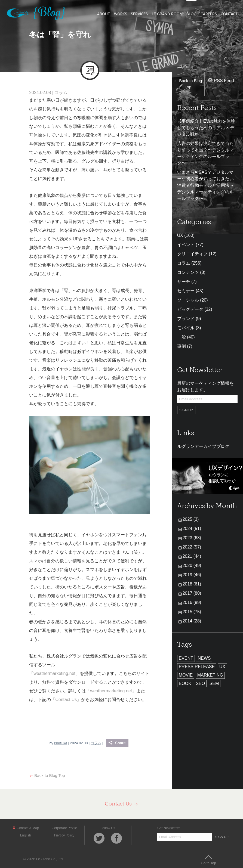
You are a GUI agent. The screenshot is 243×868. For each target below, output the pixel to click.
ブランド (186, 319)
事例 (182, 346)
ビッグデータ (190, 309)
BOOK (185, 683)
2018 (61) (192, 584)
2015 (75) (192, 612)
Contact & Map (26, 828)
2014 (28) (192, 621)
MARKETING (210, 675)
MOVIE (186, 675)
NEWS (204, 658)
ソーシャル (188, 300)
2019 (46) (192, 575)
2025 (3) (191, 519)
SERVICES (139, 14)
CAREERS (209, 14)
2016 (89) (192, 602)
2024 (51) (192, 528)
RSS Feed (221, 81)
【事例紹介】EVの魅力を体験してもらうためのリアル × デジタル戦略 (206, 128)
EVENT (186, 658)
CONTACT (229, 14)
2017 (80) (192, 593)
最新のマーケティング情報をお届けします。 (205, 387)
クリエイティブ (192, 254)
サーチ (184, 282)
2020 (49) (192, 565)
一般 (182, 337)
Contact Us (121, 804)
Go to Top (208, 860)
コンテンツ (188, 272)
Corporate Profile (64, 828)
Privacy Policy (64, 835)
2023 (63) (192, 538)
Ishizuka (61, 743)
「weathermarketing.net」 (54, 673)
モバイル (186, 328)
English (26, 835)
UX (180, 235)
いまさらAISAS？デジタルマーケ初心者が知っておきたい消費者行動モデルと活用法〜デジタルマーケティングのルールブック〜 (205, 185)
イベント (186, 245)
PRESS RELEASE (197, 667)
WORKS (121, 14)
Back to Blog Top (47, 775)
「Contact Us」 (66, 700)
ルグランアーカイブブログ (203, 446)
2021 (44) (192, 556)
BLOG (191, 14)
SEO (200, 683)
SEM (214, 683)
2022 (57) (192, 547)
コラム (61, 93)
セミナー (186, 291)
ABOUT (104, 14)
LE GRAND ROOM (167, 14)
